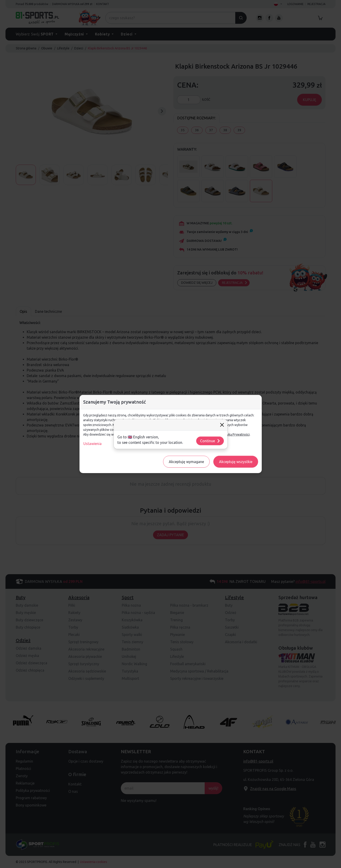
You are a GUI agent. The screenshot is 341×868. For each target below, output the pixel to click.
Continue (210, 441)
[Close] (222, 425)
